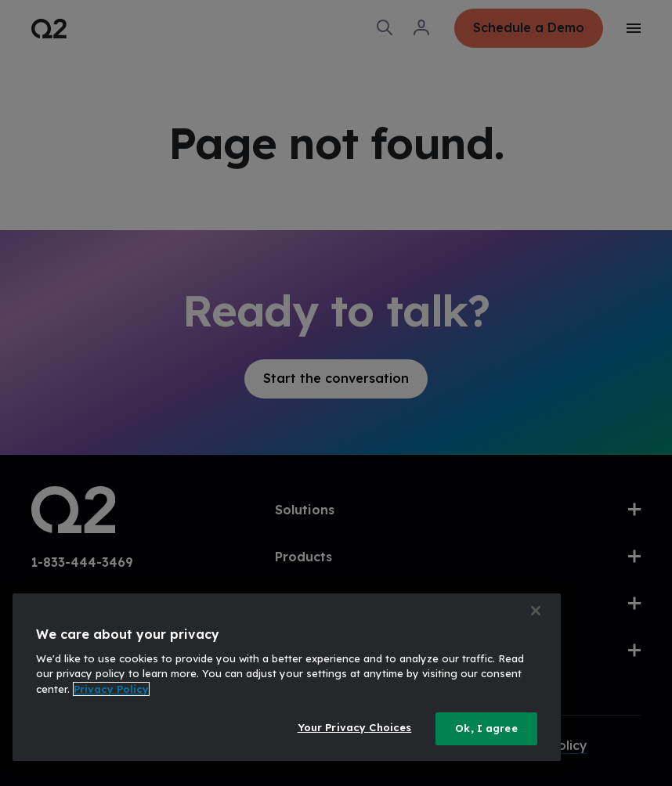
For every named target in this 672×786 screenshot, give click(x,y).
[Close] (536, 611)
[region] (287, 677)
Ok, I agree (486, 728)
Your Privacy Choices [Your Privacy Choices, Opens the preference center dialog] (355, 727)
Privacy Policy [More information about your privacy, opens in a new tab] (111, 689)
